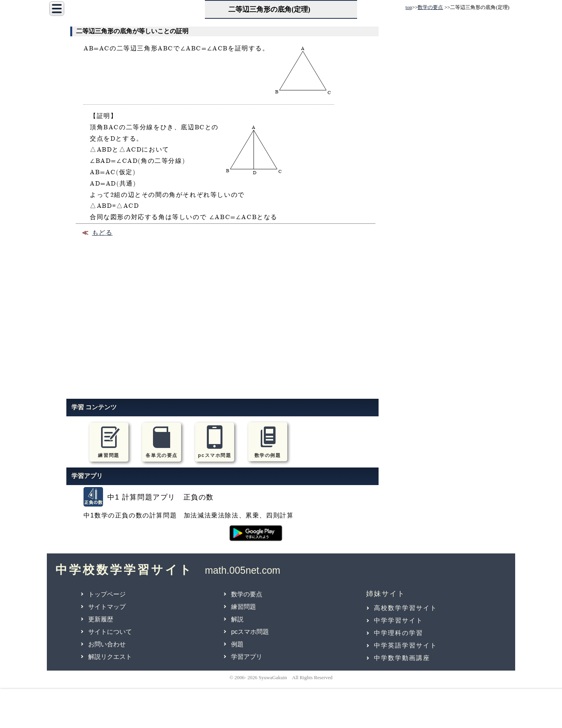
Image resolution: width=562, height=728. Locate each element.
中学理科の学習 (398, 633)
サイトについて (110, 632)
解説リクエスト (110, 657)
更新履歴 (101, 619)
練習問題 (244, 607)
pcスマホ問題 (250, 632)
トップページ (107, 594)
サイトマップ (107, 607)
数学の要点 (430, 7)
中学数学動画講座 (402, 658)
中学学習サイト (398, 620)
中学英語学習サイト (405, 645)
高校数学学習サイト (405, 608)
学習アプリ (247, 657)
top (409, 7)
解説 (237, 619)
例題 (237, 644)
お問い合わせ (107, 644)
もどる (102, 233)
